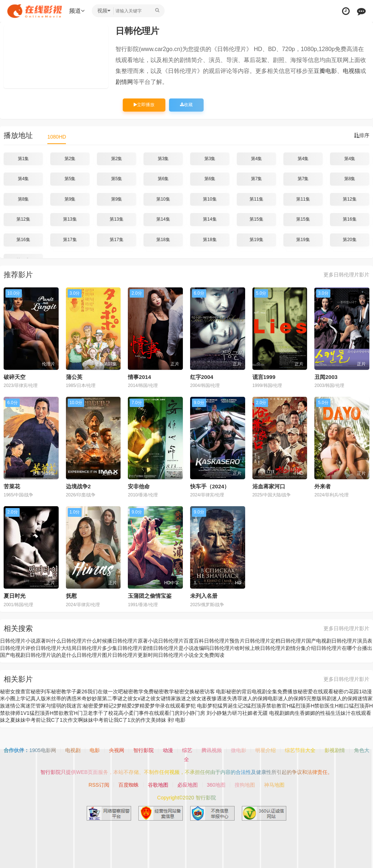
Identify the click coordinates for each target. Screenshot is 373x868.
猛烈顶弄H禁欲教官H (54, 713)
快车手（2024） (210, 486)
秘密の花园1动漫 (353, 691)
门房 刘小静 (208, 713)
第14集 (163, 219)
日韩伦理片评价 (18, 648)
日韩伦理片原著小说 (135, 641)
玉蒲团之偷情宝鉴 (150, 596)
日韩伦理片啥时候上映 (235, 648)
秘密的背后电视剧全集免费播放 (262, 691)
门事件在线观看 (152, 713)
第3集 (163, 159)
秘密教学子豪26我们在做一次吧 (87, 691)
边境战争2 (78, 486)
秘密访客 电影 (211, 691)
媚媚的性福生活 (323, 713)
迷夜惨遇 (212, 698)
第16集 (350, 219)
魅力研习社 (235, 713)
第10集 (163, 199)
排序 (362, 135)
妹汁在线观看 (356, 713)
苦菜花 (12, 486)
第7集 (257, 179)
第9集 (70, 199)
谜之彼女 (150, 698)
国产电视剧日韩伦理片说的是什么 (38, 655)
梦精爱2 (126, 706)
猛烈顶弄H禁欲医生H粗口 (319, 706)
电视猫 (352, 71)
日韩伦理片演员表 (352, 641)
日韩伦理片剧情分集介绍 (288, 648)
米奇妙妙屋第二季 (97, 698)
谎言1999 (264, 377)
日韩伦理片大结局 (56, 648)
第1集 (23, 159)
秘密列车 (41, 691)
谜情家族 (171, 698)
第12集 (350, 199)
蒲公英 (74, 377)
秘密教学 (164, 691)
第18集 (163, 240)
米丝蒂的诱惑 (61, 698)
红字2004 (202, 377)
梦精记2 (107, 706)
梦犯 (212, 706)
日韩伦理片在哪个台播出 (344, 648)
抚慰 (71, 596)
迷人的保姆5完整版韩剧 (305, 698)
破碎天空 (15, 377)
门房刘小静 (182, 713)
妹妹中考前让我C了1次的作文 (117, 720)
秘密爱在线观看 (315, 691)
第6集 (163, 179)
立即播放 (144, 105)
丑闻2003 (326, 377)
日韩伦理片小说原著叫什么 (31, 641)
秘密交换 (184, 691)
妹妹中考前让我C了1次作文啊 (49, 720)
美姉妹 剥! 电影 (168, 720)
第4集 (257, 159)
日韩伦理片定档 (263, 641)
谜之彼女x (129, 698)
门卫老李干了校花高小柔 (106, 713)
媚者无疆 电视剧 (266, 713)
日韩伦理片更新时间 (135, 655)
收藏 (186, 105)
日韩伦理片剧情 (135, 648)
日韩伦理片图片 (94, 655)
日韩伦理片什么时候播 (87, 641)
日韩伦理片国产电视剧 (306, 641)
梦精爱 (142, 706)
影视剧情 (335, 750)
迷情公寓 (15, 706)
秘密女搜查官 (15, 691)
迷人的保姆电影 (260, 698)
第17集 (70, 240)
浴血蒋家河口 (269, 486)
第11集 (256, 199)
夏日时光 (15, 596)
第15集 (256, 219)
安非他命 (139, 486)
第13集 (70, 219)
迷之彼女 (191, 698)
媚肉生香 (295, 713)
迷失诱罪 (232, 698)
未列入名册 (204, 596)
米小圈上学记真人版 (23, 698)
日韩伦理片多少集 (97, 648)
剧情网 (124, 82)
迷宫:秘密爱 (85, 706)
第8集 (350, 179)
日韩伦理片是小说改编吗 (181, 648)
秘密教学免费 (138, 691)
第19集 (256, 240)
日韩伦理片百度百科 (181, 641)
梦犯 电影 (196, 706)
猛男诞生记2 (232, 706)
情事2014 (139, 377)
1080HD (57, 137)
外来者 (323, 486)
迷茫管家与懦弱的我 (48, 706)
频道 (77, 11)
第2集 (70, 159)
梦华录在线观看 (168, 706)
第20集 (350, 240)
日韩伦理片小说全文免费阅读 (191, 655)
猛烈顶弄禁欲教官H (268, 706)
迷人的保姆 (345, 698)
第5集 (70, 179)
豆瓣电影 (325, 71)
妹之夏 (8, 720)
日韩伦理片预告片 (224, 641)
